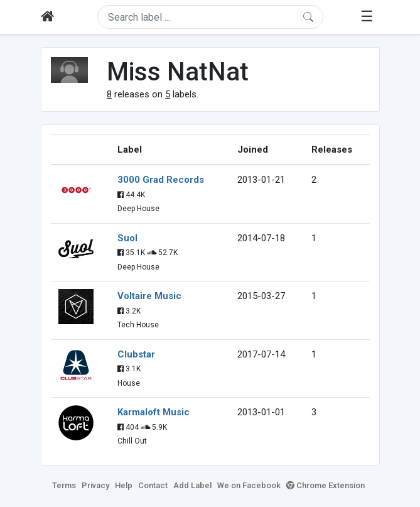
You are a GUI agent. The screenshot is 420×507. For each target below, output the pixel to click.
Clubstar (136, 354)
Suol (127, 238)
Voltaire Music (149, 296)
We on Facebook (249, 485)
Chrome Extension (326, 485)
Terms (64, 485)
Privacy (95, 485)
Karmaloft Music (153, 412)
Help (124, 485)
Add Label (192, 485)
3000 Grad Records (161, 180)
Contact (153, 485)
